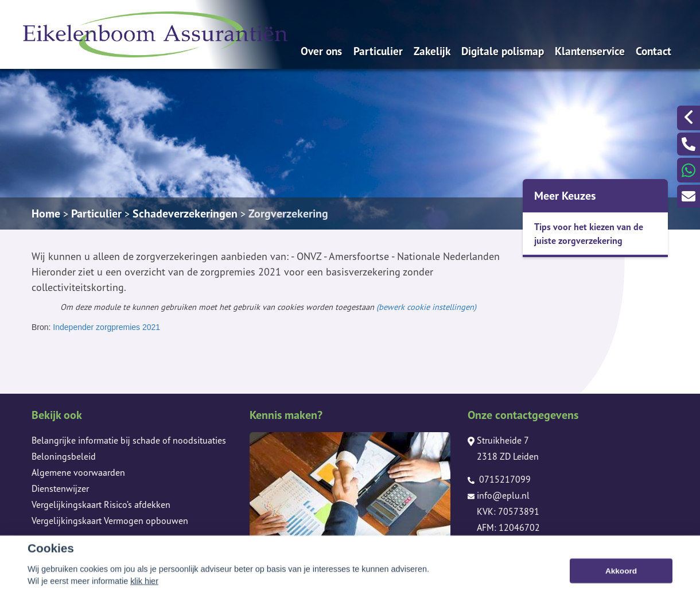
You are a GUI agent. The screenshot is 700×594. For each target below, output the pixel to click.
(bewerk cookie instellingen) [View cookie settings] (426, 307)
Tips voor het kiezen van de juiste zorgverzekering (589, 234)
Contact (654, 51)
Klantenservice (590, 51)
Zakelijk (432, 51)
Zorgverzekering (288, 213)
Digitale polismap (503, 51)
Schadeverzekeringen (185, 213)
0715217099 (499, 479)
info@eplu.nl (499, 495)
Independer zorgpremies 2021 (106, 327)
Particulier (378, 51)
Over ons (321, 51)
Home (46, 213)
